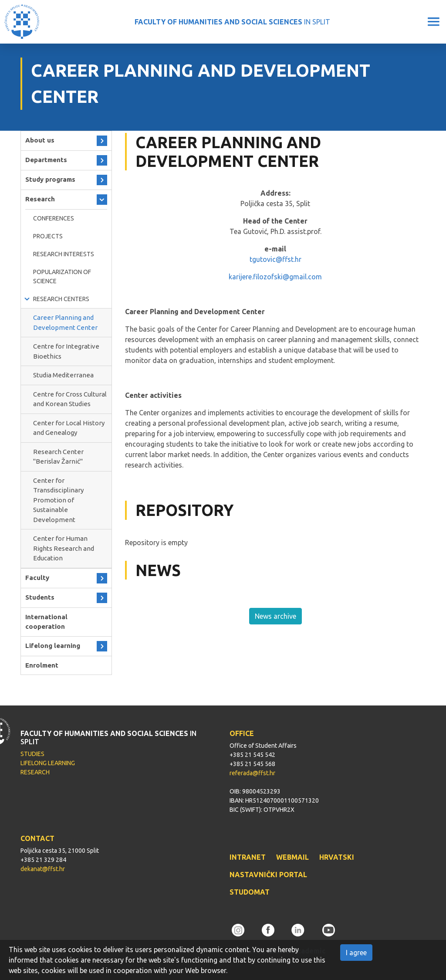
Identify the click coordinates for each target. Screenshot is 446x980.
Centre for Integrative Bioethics (66, 351)
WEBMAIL (292, 857)
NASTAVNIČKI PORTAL (268, 875)
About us (40, 140)
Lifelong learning (53, 646)
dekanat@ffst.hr (43, 869)
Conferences (54, 218)
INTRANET (248, 857)
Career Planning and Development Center (65, 322)
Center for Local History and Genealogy (69, 428)
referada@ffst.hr (252, 773)
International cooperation (46, 622)
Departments (46, 160)
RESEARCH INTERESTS (64, 254)
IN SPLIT (232, 22)
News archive (275, 616)
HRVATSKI (337, 857)
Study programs (50, 179)
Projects (48, 236)
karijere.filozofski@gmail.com (275, 277)
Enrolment (42, 665)
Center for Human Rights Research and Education (64, 548)
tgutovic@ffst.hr (275, 259)
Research (40, 199)
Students (40, 597)
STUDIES (32, 754)
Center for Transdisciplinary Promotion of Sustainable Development (58, 500)
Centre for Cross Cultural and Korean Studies (70, 399)
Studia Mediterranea (63, 375)
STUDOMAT (250, 892)
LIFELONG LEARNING (48, 763)
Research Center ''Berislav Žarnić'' (58, 457)
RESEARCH (35, 772)
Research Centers (61, 299)
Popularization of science (62, 276)
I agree (356, 953)
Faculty (37, 578)
